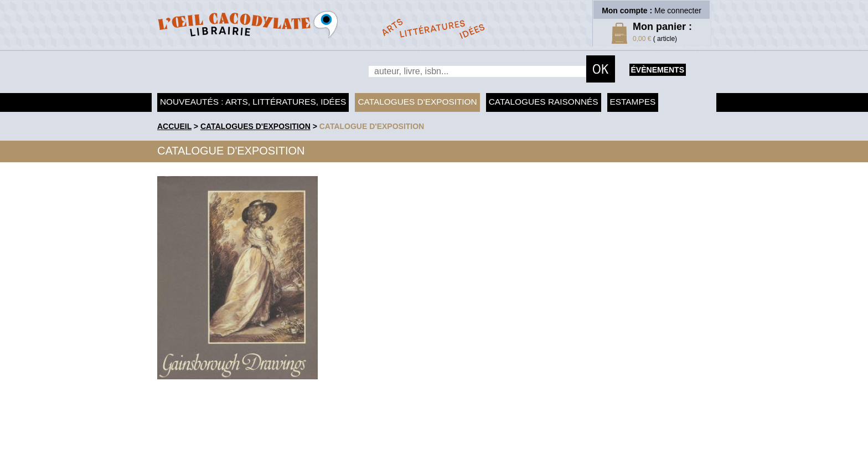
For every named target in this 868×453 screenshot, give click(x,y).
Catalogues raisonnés (544, 102)
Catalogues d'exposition (417, 102)
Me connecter (678, 11)
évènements (658, 70)
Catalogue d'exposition (372, 126)
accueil (174, 126)
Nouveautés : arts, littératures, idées (253, 102)
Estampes (633, 102)
